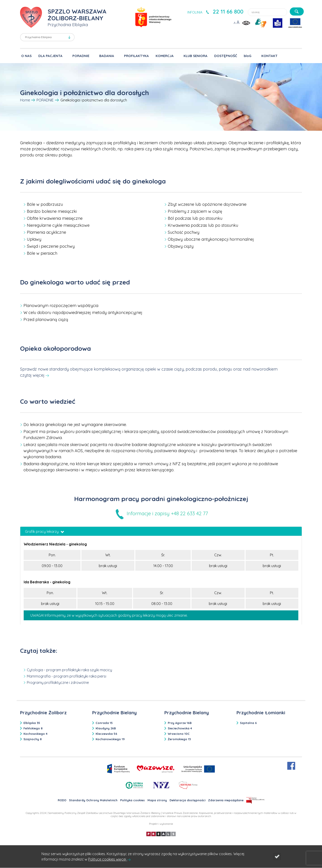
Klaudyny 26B (106, 728)
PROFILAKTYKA (136, 56)
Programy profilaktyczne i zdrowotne (58, 682)
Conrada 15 (104, 723)
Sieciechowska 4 (180, 728)
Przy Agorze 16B (180, 723)
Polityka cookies (132, 800)
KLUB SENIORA (195, 56)
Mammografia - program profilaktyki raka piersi (67, 676)
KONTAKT (269, 56)
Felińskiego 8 (33, 728)
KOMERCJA (165, 56)
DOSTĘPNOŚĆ (226, 56)
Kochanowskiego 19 (110, 739)
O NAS (26, 56)
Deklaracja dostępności (187, 800)
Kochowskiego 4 (35, 734)
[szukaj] (297, 11)
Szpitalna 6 (248, 723)
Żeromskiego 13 (179, 739)
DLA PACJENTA (50, 56)
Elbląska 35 (32, 723)
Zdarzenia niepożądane (226, 800)
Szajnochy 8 (33, 739)
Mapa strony (157, 800)
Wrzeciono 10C (179, 734)
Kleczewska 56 (106, 734)
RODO (62, 800)
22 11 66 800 (228, 11)
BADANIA (107, 56)
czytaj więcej (32, 375)
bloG (248, 56)
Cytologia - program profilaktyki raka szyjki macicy (69, 670)
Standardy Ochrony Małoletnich (93, 800)
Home (25, 100)
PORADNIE (81, 56)
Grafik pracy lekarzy (45, 531)
